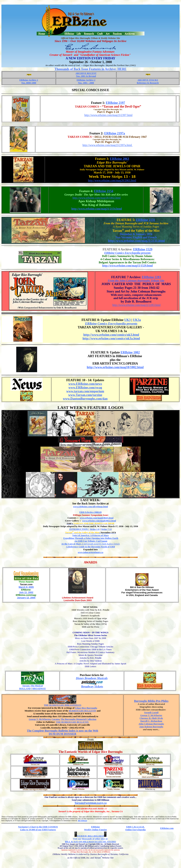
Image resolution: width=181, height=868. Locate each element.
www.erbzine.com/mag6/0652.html (99, 521)
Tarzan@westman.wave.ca (90, 803)
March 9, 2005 (26, 587)
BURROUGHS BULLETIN (83, 711)
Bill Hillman (83, 821)
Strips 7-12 (106, 529)
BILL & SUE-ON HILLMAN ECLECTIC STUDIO (90, 842)
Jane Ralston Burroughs (151, 727)
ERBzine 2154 (104, 191)
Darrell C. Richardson (151, 721)
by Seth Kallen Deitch (90, 544)
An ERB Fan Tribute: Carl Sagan (91, 541)
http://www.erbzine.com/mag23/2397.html (108, 115)
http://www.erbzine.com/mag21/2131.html (136, 241)
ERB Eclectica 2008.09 (90, 512)
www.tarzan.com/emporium (85, 391)
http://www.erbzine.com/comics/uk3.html (111, 335)
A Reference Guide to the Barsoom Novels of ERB (90, 547)
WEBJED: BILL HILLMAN (90, 836)
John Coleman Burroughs (151, 724)
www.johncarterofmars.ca (90, 552)
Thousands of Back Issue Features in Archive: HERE (91, 69)
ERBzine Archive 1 (29, 80)
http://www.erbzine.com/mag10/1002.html (115, 367)
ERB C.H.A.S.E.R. (136, 827)
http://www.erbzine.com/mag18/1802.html (97, 198)
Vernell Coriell (151, 712)
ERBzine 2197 (116, 103)
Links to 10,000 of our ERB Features (38, 830)
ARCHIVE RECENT (86, 73)
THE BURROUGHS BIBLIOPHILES (63, 705)
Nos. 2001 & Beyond (86, 76)
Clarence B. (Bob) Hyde (151, 718)
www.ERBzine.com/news (85, 384)
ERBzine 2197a (115, 133)
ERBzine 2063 (120, 159)
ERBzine (96, 827)
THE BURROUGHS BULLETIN (72, 722)
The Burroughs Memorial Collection (78, 719)
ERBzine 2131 (146, 220)
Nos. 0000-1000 (29, 83)
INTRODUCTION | (79, 529)
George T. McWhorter (40, 719)
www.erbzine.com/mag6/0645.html (97, 518)
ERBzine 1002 (130, 352)
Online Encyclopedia (135, 830)
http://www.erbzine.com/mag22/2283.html (136, 305)
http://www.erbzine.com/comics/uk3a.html (111, 338)
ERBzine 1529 (143, 249)
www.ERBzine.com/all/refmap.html (91, 507)
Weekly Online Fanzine (95, 830)
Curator (56, 719)
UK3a (137, 320)
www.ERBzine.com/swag (85, 388)
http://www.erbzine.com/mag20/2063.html (112, 180)
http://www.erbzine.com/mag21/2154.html (97, 209)
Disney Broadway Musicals (92, 678)
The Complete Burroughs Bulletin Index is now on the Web (62, 731)
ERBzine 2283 (151, 277)
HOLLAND (25, 688)
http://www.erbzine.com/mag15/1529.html (127, 266)
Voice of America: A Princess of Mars (90, 535)
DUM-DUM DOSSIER (63, 734)
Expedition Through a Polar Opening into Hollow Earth (91, 538)
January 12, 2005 (26, 598)
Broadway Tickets (92, 687)
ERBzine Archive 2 (86, 80)
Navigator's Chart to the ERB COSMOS (38, 827)
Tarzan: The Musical (33, 686)
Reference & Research (148, 83)
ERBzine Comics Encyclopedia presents (128, 253)
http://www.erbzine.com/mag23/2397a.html (108, 145)
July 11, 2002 (26, 592)
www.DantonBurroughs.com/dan (85, 399)
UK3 (127, 320)
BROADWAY (39, 688)
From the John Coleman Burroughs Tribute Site (136, 281)
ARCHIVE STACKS (148, 80)
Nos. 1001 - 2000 (86, 83)
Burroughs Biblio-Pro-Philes (151, 701)
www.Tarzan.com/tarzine (85, 395)
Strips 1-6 (95, 529)
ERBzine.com (167, 828)
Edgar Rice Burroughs (86, 708)
